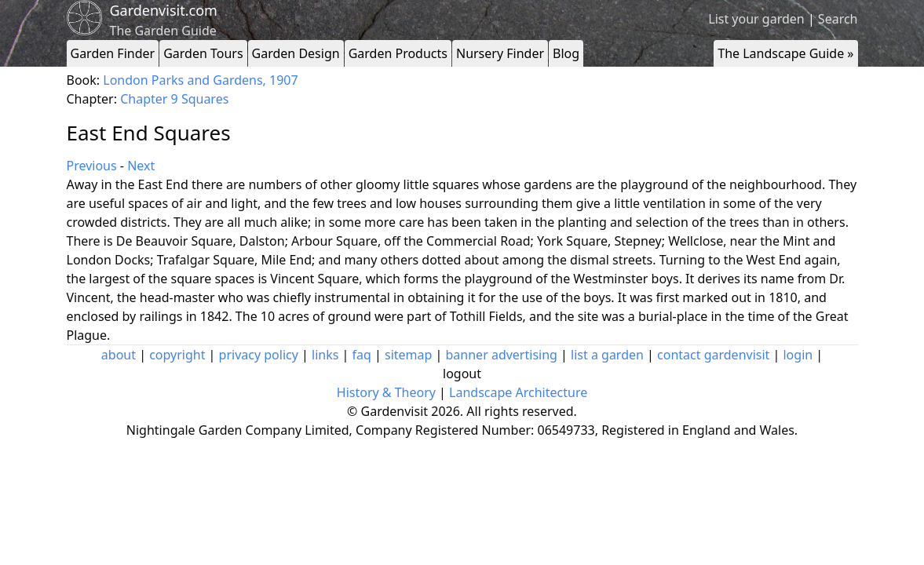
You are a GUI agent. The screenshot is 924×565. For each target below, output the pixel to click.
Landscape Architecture (518, 392)
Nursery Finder (500, 53)
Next (141, 166)
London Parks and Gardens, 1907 (200, 80)
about (119, 355)
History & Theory (386, 392)
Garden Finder (113, 53)
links (325, 355)
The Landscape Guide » (785, 53)
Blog (566, 53)
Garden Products (398, 53)
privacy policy (259, 355)
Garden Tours (203, 53)
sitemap (408, 355)
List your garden (756, 19)
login (798, 355)
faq (362, 355)
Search (838, 19)
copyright (177, 355)
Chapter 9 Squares (174, 99)
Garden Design (296, 53)
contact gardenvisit (713, 355)
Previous (92, 166)
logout (462, 374)
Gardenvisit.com (164, 10)
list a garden (607, 355)
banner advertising (502, 355)
